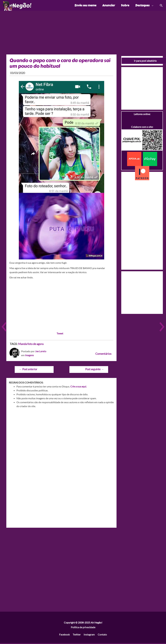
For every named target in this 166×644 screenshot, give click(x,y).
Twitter (77, 635)
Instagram (89, 635)
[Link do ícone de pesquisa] (161, 6)
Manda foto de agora (31, 345)
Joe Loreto (41, 352)
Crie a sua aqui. (78, 387)
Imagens (30, 356)
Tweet (60, 334)
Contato (102, 635)
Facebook (64, 635)
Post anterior (28, 370)
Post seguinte (94, 370)
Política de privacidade (83, 628)
